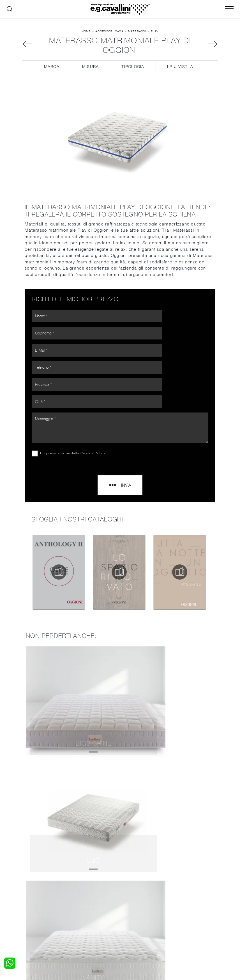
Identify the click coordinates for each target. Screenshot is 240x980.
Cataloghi (183, 903)
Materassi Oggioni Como (120, 797)
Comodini (31, 908)
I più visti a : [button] (182, 76)
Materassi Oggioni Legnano (120, 847)
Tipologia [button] (133, 76)
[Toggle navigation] (229, 9)
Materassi (137, 36)
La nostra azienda (191, 892)
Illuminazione (135, 897)
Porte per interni (139, 892)
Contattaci (184, 897)
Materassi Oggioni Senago (120, 834)
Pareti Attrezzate (89, 897)
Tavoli (78, 903)
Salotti (79, 892)
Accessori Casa (109, 36)
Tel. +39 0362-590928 (183, 927)
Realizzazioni (186, 908)
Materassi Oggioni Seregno (120, 822)
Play (155, 36)
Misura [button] (91, 76)
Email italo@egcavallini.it (135, 933)
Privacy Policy (95, 424)
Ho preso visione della (75, 424)
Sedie (78, 908)
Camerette (32, 897)
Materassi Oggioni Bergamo (120, 809)
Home (86, 36)
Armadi (29, 903)
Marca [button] (52, 76)
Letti (27, 892)
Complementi (136, 903)
